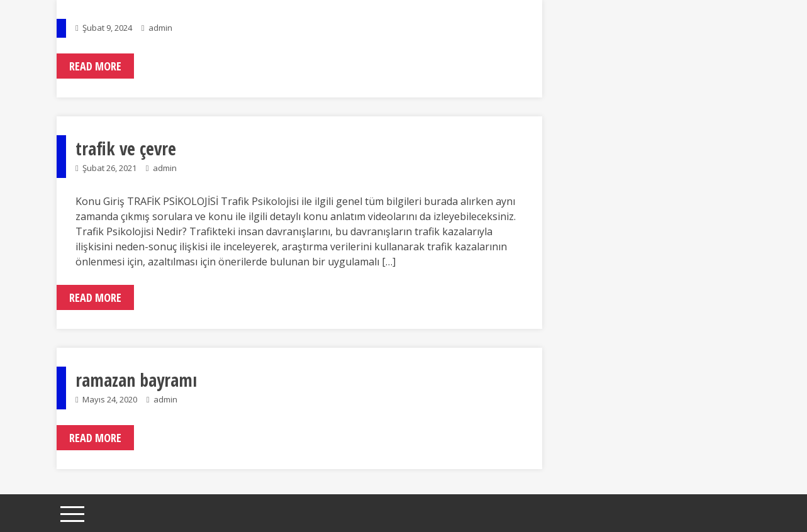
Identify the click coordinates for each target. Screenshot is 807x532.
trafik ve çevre (126, 148)
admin (160, 28)
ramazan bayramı (136, 380)
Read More (95, 66)
